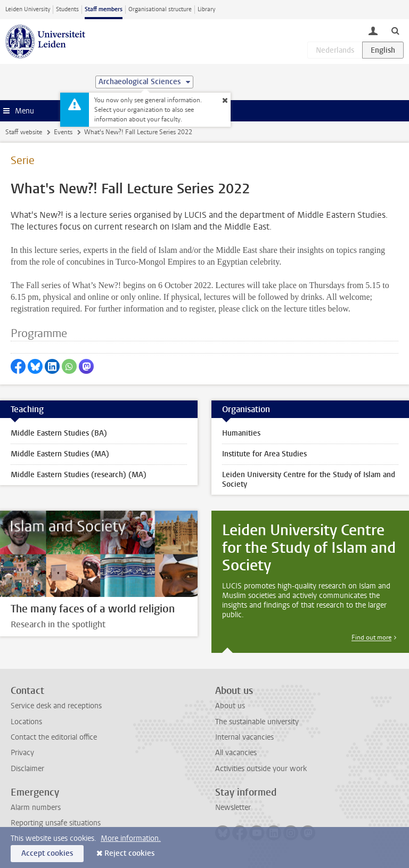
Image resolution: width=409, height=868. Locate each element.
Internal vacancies (244, 737)
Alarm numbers (36, 808)
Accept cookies (47, 853)
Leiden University (28, 9)
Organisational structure (160, 9)
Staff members (104, 9)
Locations (26, 722)
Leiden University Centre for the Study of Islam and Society (309, 480)
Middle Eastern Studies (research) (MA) (79, 475)
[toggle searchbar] (395, 30)
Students (67, 9)
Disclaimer (27, 769)
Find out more (371, 637)
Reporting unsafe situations (56, 823)
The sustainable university (257, 722)
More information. (131, 838)
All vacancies (236, 753)
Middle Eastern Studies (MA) (60, 454)
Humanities (241, 433)
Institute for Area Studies (264, 454)
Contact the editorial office (54, 737)
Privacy (22, 753)
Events (63, 132)
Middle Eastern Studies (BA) (59, 433)
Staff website (24, 132)
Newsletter (233, 808)
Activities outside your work (261, 769)
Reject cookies (129, 853)
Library (206, 9)
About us (230, 706)
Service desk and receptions (56, 706)
